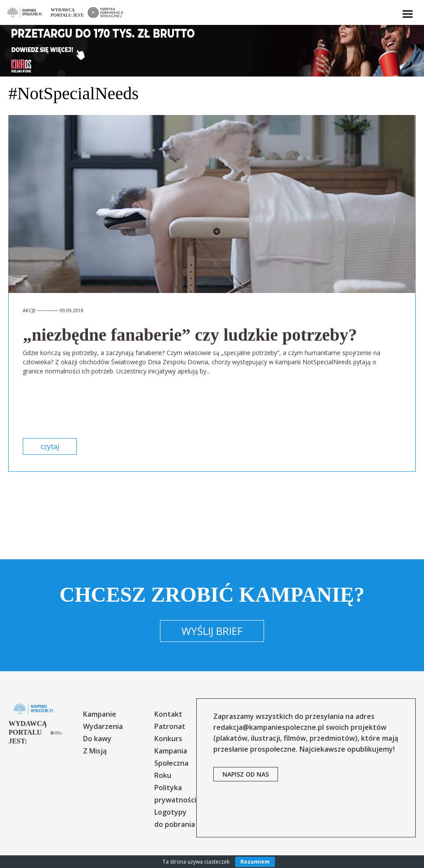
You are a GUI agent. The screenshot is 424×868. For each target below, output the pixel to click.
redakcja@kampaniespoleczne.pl (269, 727)
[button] (407, 12)
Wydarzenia (103, 726)
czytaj (50, 446)
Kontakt (168, 714)
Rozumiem (255, 862)
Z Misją (95, 751)
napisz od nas (246, 774)
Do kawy (97, 739)
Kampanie (100, 714)
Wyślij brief (212, 631)
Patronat (170, 726)
